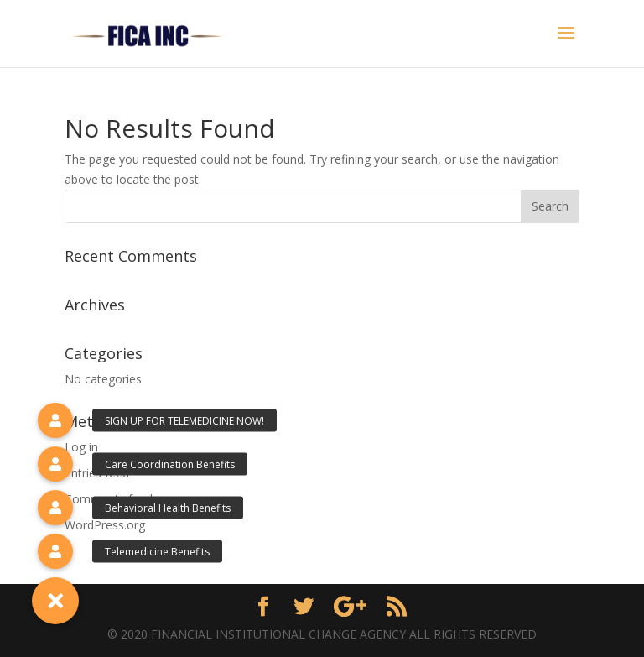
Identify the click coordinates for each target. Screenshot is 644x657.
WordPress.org (105, 525)
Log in (81, 447)
